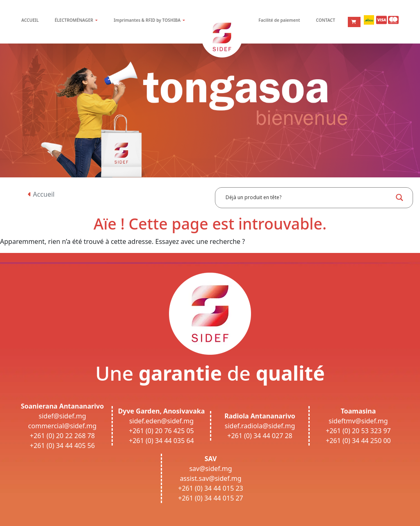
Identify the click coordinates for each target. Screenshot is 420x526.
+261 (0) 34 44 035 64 (161, 441)
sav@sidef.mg (210, 469)
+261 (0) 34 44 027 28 (260, 436)
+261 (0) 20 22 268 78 (63, 436)
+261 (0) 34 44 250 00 (358, 441)
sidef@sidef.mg (62, 416)
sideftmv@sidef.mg (358, 421)
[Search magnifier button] (399, 198)
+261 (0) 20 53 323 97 (358, 431)
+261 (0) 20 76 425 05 (161, 431)
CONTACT (325, 20)
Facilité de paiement (279, 20)
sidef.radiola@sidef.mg (260, 426)
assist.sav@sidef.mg (210, 478)
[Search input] (308, 198)
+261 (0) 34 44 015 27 (211, 498)
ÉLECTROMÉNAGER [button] (74, 20)
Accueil (41, 194)
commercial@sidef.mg (63, 426)
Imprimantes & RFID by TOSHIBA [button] (147, 20)
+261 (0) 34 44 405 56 (63, 446)
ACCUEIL (30, 20)
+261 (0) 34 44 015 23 (211, 488)
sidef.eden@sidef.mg (161, 421)
